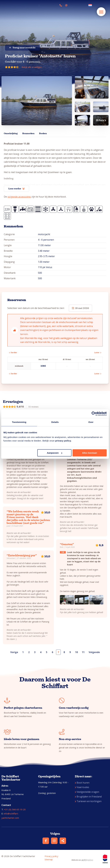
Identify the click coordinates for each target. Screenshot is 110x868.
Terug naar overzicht (22, 48)
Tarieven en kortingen (88, 801)
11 (83, 652)
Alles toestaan (90, 453)
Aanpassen (55, 453)
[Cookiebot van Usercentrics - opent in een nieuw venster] (94, 414)
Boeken (43, 133)
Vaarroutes (82, 787)
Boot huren (82, 783)
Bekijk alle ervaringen (32, 67)
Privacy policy (51, 856)
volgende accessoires (19, 197)
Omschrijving (11, 133)
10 (76, 652)
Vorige (14, 652)
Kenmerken (28, 133)
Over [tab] (91, 422)
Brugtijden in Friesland (88, 797)
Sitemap (49, 859)
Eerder (13, 353)
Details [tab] (55, 422)
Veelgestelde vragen (87, 792)
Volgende (94, 652)
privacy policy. (63, 441)
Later (98, 353)
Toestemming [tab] (19, 422)
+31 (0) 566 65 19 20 (15, 809)
